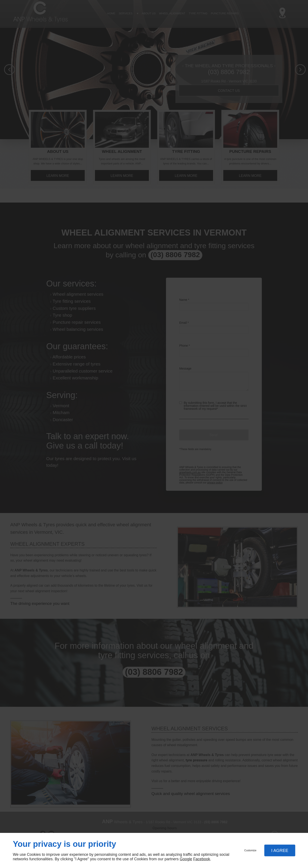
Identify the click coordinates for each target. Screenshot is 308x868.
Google (186, 859)
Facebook (202, 859)
